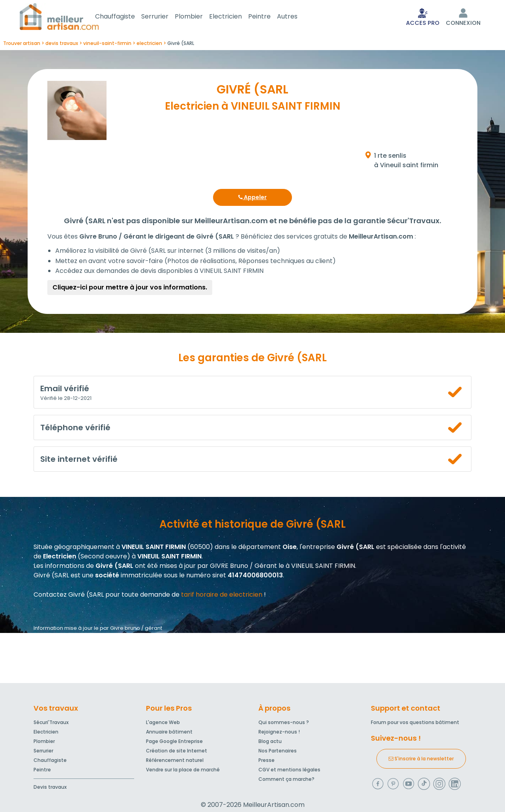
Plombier (198, 17)
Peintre (269, 17)
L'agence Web (163, 724)
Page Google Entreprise (174, 743)
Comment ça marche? (286, 781)
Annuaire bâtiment (169, 733)
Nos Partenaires (278, 752)
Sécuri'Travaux (51, 724)
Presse (267, 762)
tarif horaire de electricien (222, 596)
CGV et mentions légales (289, 771)
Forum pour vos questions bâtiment (415, 724)
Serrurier (164, 17)
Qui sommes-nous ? (284, 724)
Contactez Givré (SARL (69, 596)
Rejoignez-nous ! (279, 733)
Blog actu (270, 743)
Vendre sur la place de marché (183, 771)
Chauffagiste (124, 17)
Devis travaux (50, 789)
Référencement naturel (175, 762)
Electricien (235, 17)
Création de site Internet (177, 752)
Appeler (252, 199)
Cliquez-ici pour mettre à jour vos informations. (130, 289)
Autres (297, 17)
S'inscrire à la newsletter (421, 760)
